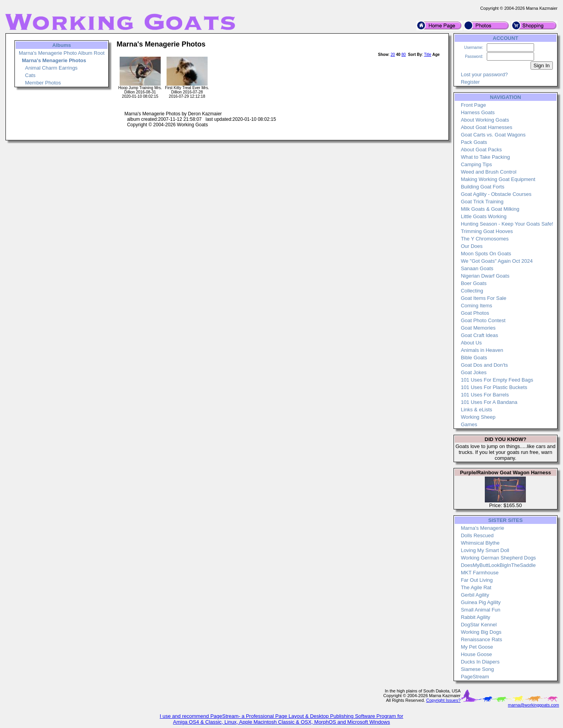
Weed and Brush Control (489, 172)
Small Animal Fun (481, 610)
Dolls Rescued (477, 535)
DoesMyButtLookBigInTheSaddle (498, 565)
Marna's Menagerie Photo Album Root (62, 53)
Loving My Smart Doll (485, 550)
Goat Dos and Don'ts (484, 365)
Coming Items (477, 306)
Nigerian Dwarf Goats (485, 276)
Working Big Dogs (481, 632)
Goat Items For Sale (484, 298)
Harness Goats (478, 112)
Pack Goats (474, 142)
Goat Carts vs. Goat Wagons (493, 135)
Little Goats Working (484, 216)
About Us (471, 343)
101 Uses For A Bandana (489, 402)
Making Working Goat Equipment (498, 179)
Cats (30, 75)
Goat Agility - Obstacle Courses (496, 194)
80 (404, 55)
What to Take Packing (486, 157)
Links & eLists (477, 410)
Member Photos (43, 83)
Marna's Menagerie (483, 528)
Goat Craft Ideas (480, 335)
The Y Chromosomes (485, 239)
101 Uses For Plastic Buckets (494, 387)
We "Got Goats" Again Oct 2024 (497, 261)
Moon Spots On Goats (486, 254)
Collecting (472, 291)
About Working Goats (485, 120)
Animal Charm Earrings (51, 68)
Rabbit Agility (476, 617)
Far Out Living (477, 580)
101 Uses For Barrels (485, 395)
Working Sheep (478, 417)
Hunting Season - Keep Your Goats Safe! (507, 224)
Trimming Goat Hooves (487, 231)
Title (428, 55)
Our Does (472, 246)
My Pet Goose (477, 647)
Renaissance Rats (482, 639)
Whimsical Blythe (480, 543)
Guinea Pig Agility (481, 602)
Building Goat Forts (483, 187)
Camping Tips (476, 164)
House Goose (477, 654)
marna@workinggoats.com (533, 705)
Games (469, 424)
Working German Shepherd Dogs (498, 558)
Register (470, 82)
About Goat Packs (481, 150)
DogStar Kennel (479, 625)
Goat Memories (478, 328)
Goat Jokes (474, 372)
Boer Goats (474, 283)
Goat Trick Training (482, 202)
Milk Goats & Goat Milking (490, 209)
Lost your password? (484, 74)
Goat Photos (475, 313)
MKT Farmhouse (480, 573)
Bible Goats (474, 358)
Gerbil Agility (475, 595)
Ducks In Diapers (480, 662)
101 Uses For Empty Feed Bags (497, 380)
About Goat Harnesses (487, 127)
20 (393, 55)
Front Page (473, 105)
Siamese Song (478, 669)
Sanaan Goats (477, 268)
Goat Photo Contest (483, 320)
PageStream (475, 677)
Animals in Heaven (482, 350)
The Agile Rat (476, 587)
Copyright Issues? (443, 700)
